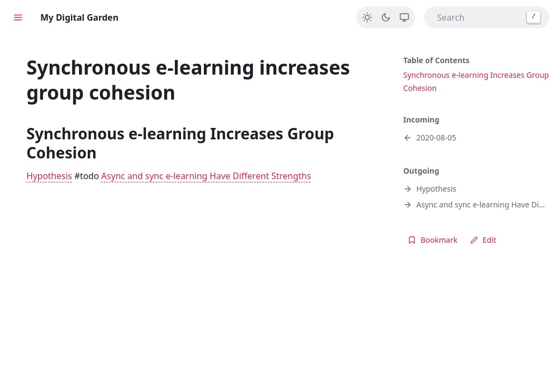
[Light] (367, 17)
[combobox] (487, 17)
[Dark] (386, 17)
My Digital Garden (79, 17)
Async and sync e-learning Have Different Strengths (206, 176)
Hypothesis (50, 176)
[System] (404, 17)
